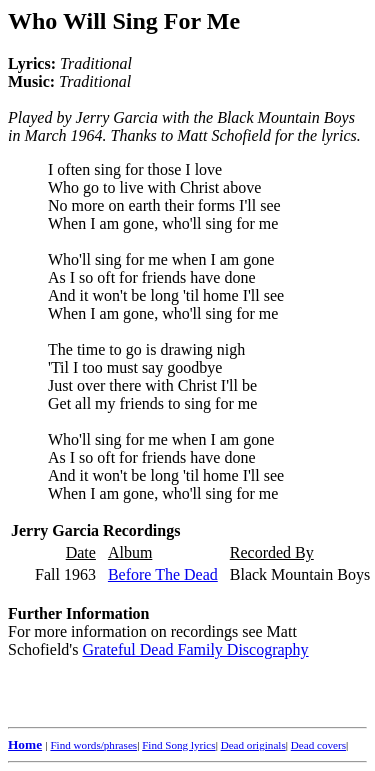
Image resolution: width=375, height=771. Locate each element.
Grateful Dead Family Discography (195, 649)
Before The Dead (163, 574)
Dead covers (318, 745)
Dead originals (253, 745)
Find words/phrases (93, 745)
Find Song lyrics (178, 745)
